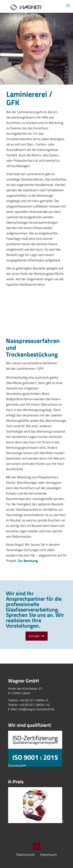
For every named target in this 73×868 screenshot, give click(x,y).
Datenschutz (26, 854)
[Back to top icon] (37, 846)
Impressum (48, 854)
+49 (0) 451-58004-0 (34, 700)
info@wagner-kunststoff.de (36, 709)
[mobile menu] (68, 5)
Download (17, 765)
